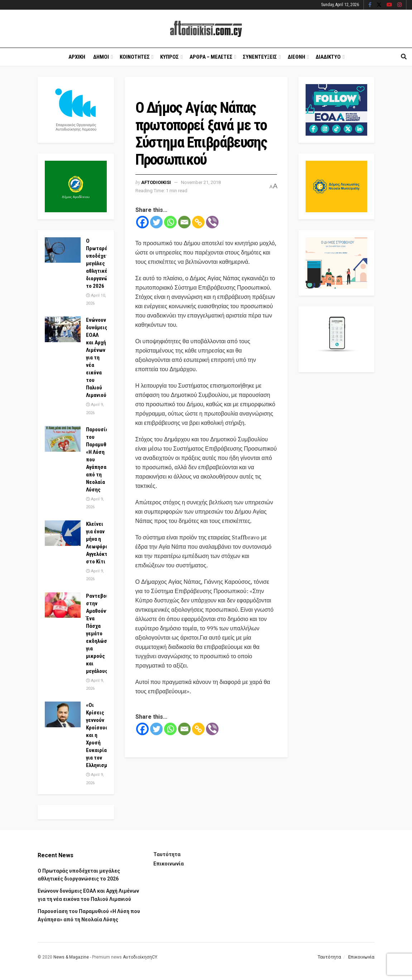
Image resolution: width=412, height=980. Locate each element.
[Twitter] (156, 222)
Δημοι (101, 57)
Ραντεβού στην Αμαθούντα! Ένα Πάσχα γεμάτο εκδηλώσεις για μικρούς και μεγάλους (100, 634)
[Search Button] (404, 57)
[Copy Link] (198, 222)
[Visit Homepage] (206, 29)
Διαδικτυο (328, 57)
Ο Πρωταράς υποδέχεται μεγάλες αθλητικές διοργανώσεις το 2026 (102, 263)
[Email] (184, 222)
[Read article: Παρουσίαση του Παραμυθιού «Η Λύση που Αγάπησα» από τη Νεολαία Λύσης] (63, 439)
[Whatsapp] (170, 222)
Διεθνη (296, 57)
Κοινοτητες (135, 57)
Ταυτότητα (167, 854)
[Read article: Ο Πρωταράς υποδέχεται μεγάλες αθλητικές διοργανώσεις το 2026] (63, 250)
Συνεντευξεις (260, 57)
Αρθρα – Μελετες (211, 57)
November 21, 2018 (201, 182)
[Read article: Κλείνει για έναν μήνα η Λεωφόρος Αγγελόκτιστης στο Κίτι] (63, 533)
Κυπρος (169, 57)
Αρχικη (77, 57)
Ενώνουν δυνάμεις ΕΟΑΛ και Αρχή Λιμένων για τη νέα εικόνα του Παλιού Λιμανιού (97, 358)
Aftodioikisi (156, 182)
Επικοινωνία (169, 864)
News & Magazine (71, 957)
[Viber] (212, 222)
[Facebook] (142, 222)
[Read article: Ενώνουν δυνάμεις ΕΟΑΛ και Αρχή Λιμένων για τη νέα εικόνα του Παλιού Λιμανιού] (63, 329)
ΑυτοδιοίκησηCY (140, 957)
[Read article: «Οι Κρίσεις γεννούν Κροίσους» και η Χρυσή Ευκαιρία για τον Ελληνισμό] (63, 714)
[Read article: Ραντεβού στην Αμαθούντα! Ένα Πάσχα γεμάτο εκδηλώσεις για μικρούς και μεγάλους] (63, 605)
